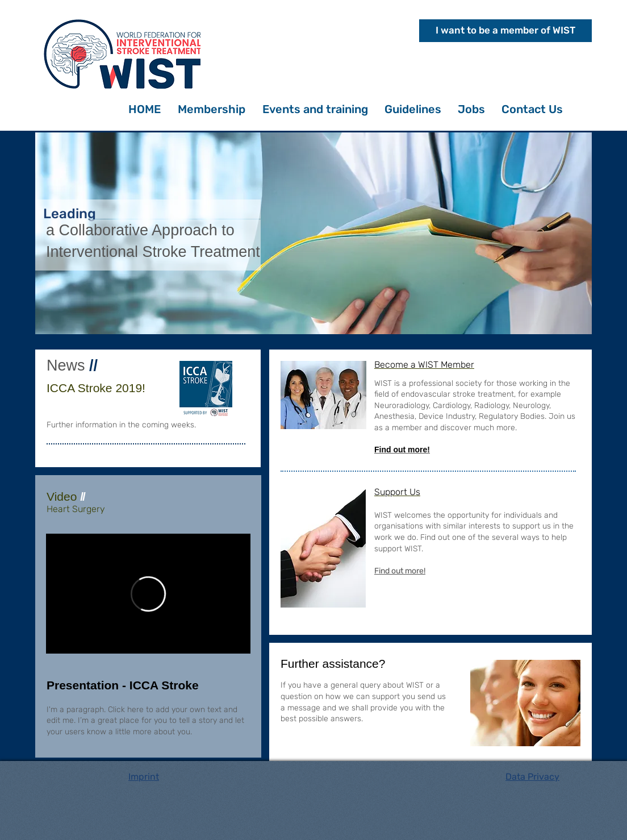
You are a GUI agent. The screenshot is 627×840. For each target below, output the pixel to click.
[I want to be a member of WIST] (505, 31)
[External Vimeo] (148, 594)
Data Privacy (532, 777)
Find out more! (400, 571)
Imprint (144, 777)
